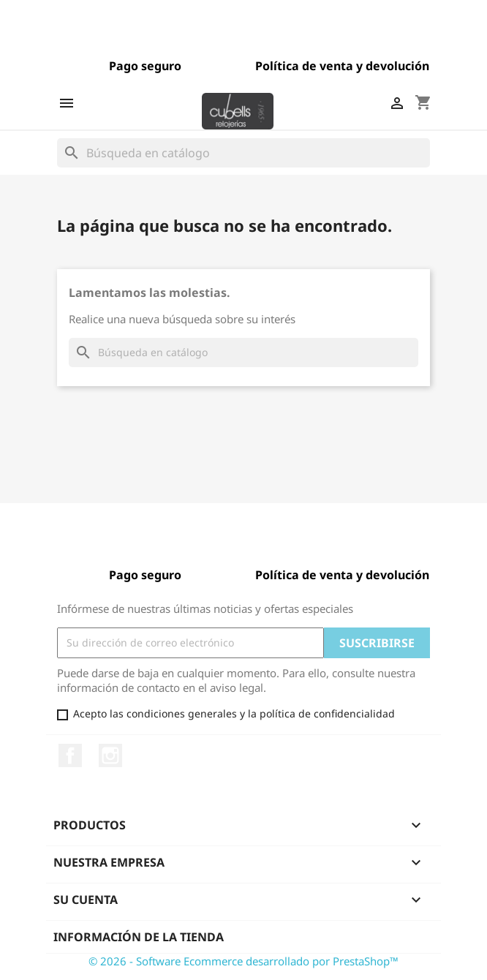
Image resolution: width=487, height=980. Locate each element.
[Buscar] (243, 153)
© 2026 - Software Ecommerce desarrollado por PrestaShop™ (243, 961)
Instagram (110, 755)
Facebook (70, 755)
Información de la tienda (139, 937)
